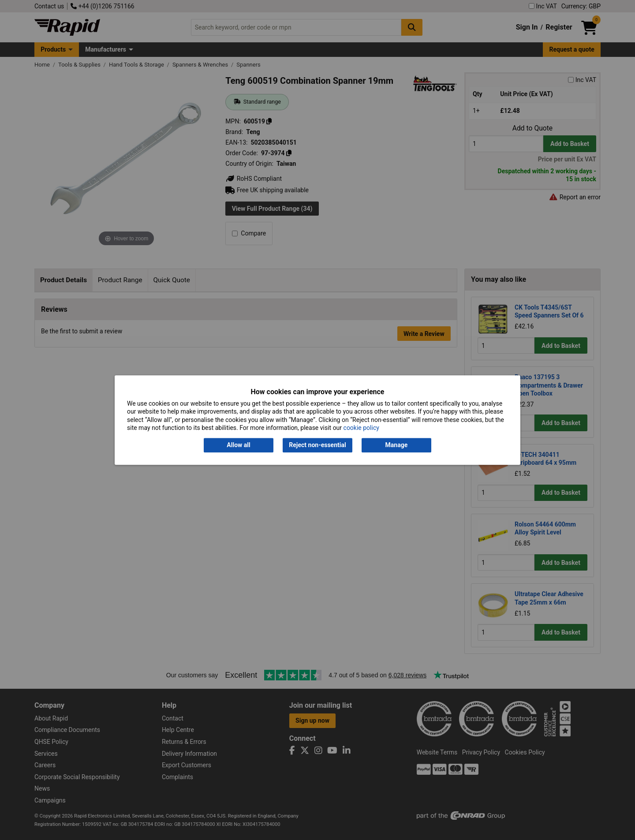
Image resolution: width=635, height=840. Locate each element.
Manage (397, 445)
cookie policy (361, 428)
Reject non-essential (317, 445)
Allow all (238, 445)
